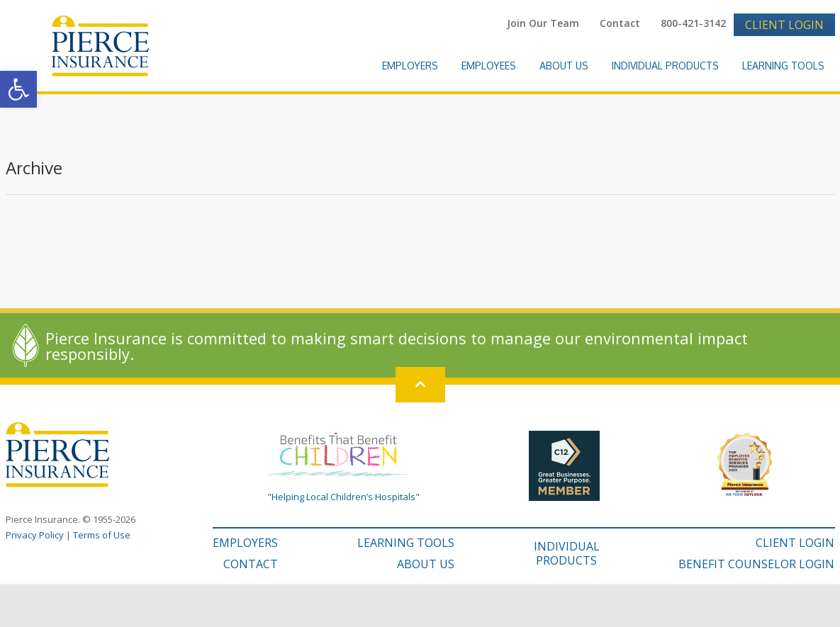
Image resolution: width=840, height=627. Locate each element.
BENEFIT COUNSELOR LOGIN (756, 564)
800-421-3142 (693, 23)
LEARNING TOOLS (406, 543)
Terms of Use (102, 535)
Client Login (784, 25)
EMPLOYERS (245, 543)
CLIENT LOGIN (795, 543)
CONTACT (251, 564)
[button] (18, 89)
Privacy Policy (35, 535)
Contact (620, 23)
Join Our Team (543, 23)
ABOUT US (426, 564)
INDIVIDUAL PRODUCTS (567, 553)
